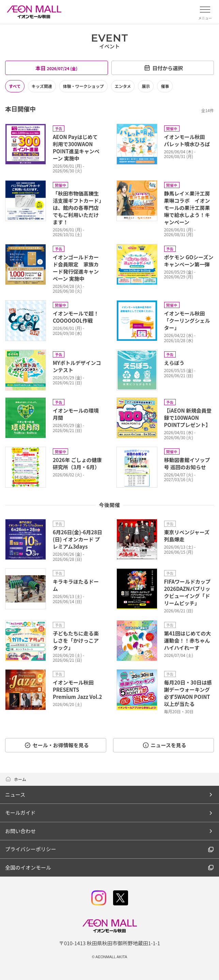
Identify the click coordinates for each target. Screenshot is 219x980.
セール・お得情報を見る (57, 745)
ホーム (16, 779)
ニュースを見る (164, 745)
